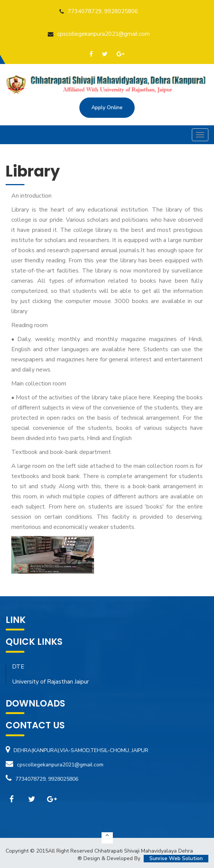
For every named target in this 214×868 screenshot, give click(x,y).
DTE (18, 667)
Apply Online (107, 107)
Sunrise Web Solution (176, 858)
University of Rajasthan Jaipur (50, 682)
